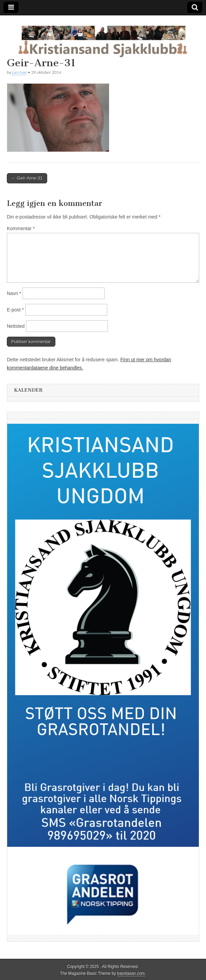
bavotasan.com (131, 974)
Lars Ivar (19, 72)
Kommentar (21, 228)
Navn (14, 293)
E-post (15, 310)
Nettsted (16, 326)
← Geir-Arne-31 (27, 178)
